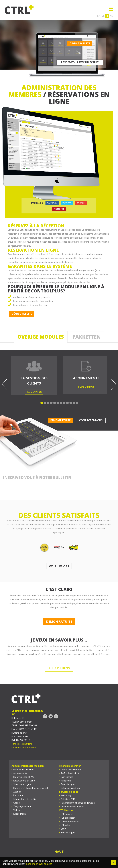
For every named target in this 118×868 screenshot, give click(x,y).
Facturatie (18, 795)
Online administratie (71, 770)
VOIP (63, 829)
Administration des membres (28, 766)
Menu (110, 9)
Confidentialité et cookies (24, 747)
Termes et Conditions (22, 744)
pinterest (59, 209)
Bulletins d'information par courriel (31, 788)
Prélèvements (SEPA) (24, 777)
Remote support (69, 832)
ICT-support (67, 814)
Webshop (18, 810)
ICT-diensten (66, 810)
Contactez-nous (91, 420)
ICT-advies (66, 825)
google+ (81, 203)
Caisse (17, 803)
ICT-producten (68, 818)
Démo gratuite (80, 43)
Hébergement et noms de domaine (78, 803)
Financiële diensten (70, 766)
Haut (59, 852)
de (103, 16)
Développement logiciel (73, 807)
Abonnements (20, 773)
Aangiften (66, 781)
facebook (52, 203)
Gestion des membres (24, 770)
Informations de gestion (25, 799)
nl (111, 16)
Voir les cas (59, 566)
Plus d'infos (34, 392)
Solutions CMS (68, 799)
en (99, 16)
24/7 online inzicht (70, 773)
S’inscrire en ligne (22, 784)
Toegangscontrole (22, 806)
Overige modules (41, 337)
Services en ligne (69, 792)
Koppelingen (20, 814)
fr (107, 16)
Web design (66, 796)
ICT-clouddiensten (70, 821)
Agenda (17, 792)
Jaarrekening (67, 777)
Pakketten (87, 337)
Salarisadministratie (71, 788)
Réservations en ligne (24, 781)
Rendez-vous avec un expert (80, 62)
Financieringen (68, 784)
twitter (67, 203)
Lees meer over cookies (39, 864)
